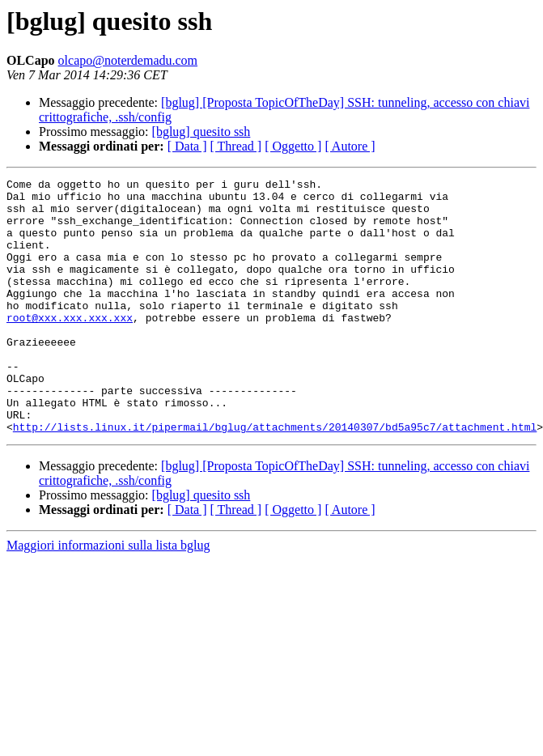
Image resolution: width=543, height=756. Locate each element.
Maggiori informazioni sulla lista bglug (108, 596)
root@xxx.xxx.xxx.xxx (70, 346)
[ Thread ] (236, 146)
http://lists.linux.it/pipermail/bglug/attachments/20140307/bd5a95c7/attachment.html (275, 478)
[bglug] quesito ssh (202, 132)
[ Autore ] (350, 146)
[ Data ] (187, 146)
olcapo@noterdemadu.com (128, 60)
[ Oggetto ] (293, 146)
